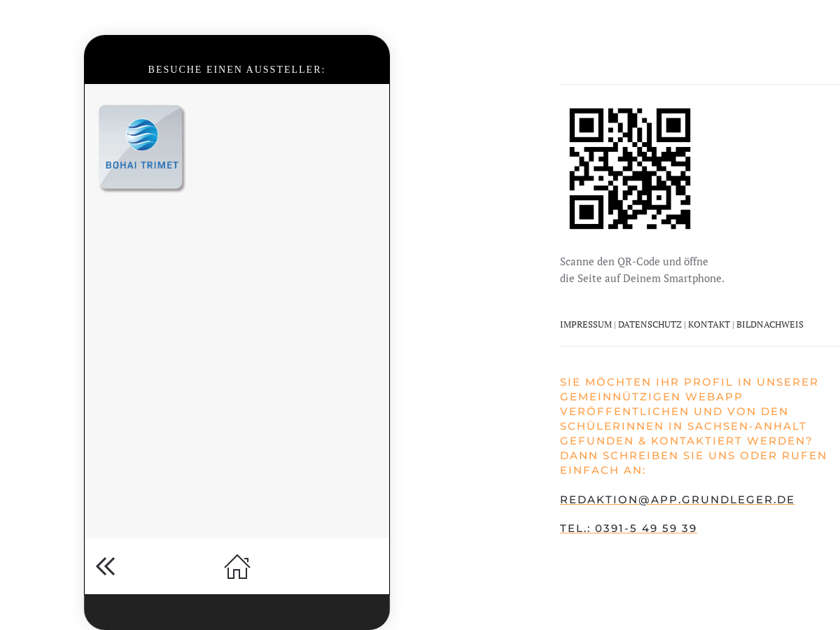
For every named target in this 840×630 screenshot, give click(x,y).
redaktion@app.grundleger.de (678, 499)
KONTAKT (709, 324)
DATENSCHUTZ (651, 324)
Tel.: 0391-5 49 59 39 (629, 528)
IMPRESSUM (586, 324)
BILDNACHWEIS (770, 324)
